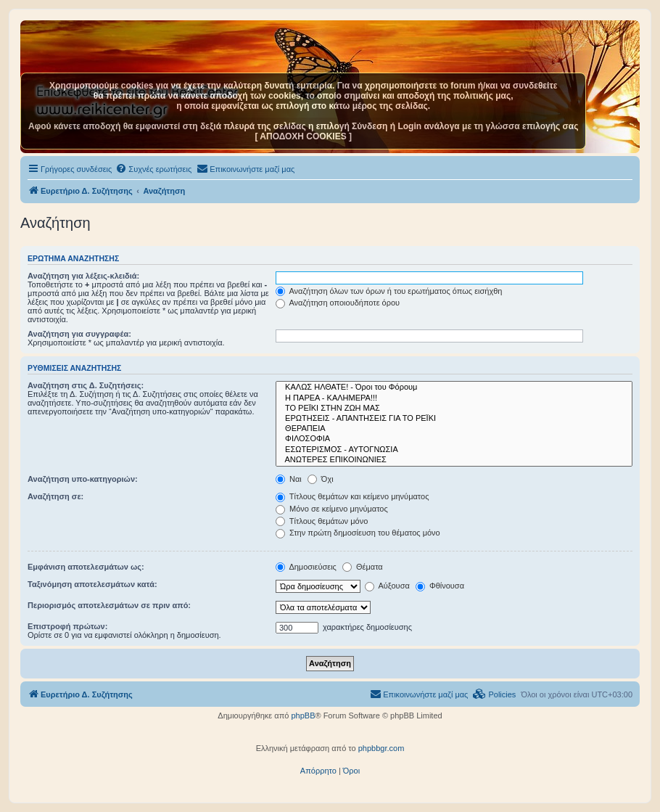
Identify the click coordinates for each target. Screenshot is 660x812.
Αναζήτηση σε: (55, 496)
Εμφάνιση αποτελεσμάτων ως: (86, 567)
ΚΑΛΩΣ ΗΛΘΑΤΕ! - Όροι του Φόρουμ (454, 387)
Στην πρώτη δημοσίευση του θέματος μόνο (358, 533)
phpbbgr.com (381, 748)
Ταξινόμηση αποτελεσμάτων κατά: (92, 584)
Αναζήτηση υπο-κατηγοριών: (83, 479)
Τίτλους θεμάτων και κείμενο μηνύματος (352, 496)
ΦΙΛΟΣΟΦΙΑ (454, 439)
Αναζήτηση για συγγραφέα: (79, 334)
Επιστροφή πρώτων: (67, 626)
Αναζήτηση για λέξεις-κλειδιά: (83, 276)
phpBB (303, 715)
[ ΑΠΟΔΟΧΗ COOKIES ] (303, 136)
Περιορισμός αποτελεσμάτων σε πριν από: (109, 605)
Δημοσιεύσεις (306, 567)
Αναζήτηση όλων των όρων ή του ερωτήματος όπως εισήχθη (389, 291)
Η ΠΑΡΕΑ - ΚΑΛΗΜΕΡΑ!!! (454, 398)
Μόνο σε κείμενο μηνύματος (332, 509)
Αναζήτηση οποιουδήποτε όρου (338, 303)
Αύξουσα (387, 586)
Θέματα (363, 567)
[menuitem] (153, 169)
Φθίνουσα (440, 586)
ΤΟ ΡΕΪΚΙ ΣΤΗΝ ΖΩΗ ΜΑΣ (454, 409)
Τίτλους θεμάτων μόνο (322, 521)
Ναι (289, 479)
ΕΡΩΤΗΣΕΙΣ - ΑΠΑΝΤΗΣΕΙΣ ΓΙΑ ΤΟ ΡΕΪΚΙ (454, 419)
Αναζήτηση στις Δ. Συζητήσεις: (86, 385)
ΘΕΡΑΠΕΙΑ (454, 429)
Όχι (321, 479)
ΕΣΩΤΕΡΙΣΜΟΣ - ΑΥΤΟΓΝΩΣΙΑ (454, 450)
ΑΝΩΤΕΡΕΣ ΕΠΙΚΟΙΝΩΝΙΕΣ (454, 460)
